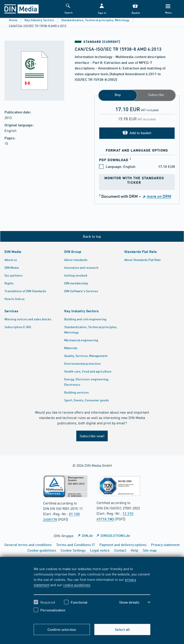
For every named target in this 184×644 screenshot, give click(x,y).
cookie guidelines (77, 585)
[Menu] (168, 9)
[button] (102, 9)
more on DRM (159, 196)
